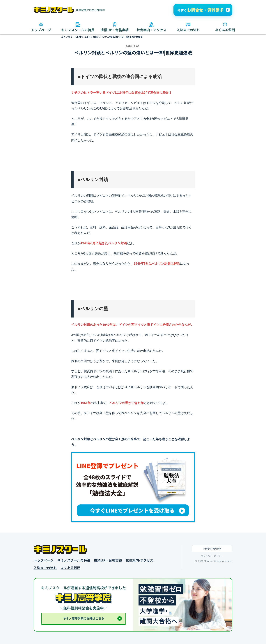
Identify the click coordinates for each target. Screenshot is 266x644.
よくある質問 (70, 568)
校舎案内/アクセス (139, 560)
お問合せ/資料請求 (212, 548)
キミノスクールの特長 (74, 560)
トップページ (44, 560)
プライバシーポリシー (212, 556)
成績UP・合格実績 (108, 560)
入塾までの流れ (45, 568)
